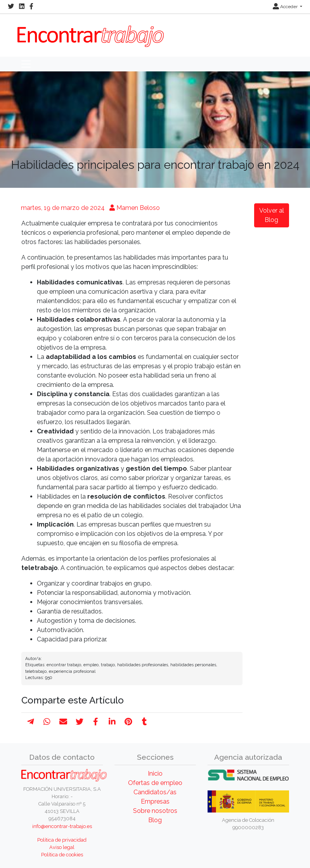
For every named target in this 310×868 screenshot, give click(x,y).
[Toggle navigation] (26, 64)
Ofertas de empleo (155, 783)
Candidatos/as (155, 792)
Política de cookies (62, 855)
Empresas (155, 801)
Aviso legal (62, 847)
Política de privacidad (62, 840)
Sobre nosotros (155, 811)
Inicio (155, 774)
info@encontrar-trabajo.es (62, 826)
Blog (155, 820)
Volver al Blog (272, 215)
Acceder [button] (286, 7)
